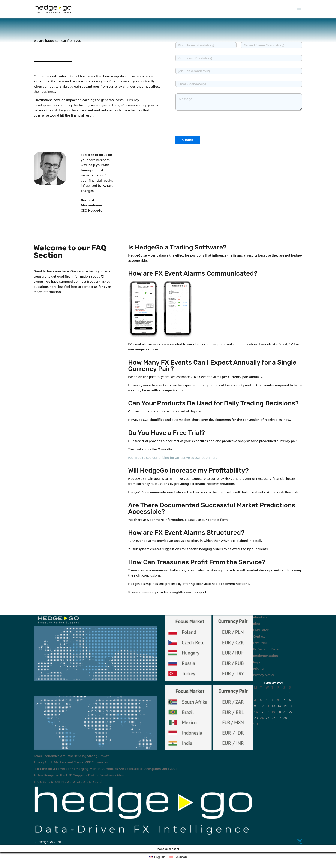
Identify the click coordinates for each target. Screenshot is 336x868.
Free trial (260, 643)
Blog (256, 623)
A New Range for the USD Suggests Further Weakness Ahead (80, 775)
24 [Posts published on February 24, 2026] (262, 718)
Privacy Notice (264, 675)
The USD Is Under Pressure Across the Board (68, 781)
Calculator (261, 630)
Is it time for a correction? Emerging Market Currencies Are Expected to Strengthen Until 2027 (106, 769)
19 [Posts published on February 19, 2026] (273, 712)
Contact (259, 636)
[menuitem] (157, 857)
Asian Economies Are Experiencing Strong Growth (72, 756)
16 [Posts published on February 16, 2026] (256, 712)
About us (260, 617)
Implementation (265, 656)
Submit (187, 140)
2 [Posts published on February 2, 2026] (255, 699)
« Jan (257, 723)
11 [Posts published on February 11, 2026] (268, 705)
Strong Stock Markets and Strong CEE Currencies (71, 762)
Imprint (259, 662)
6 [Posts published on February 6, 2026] (278, 699)
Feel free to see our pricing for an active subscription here (173, 457)
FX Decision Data (266, 649)
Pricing (258, 668)
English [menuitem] (160, 857)
